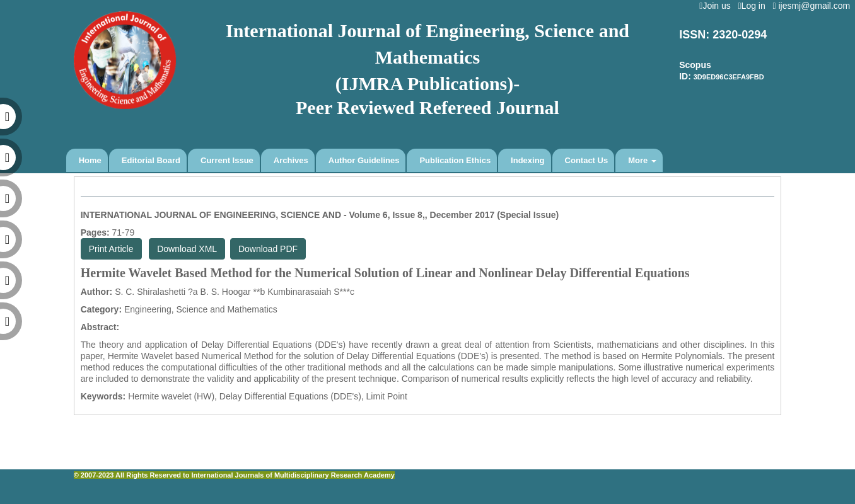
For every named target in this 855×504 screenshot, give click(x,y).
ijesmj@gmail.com (814, 6)
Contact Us (587, 160)
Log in (754, 6)
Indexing (527, 160)
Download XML (187, 249)
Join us (717, 6)
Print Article (111, 249)
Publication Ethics (455, 160)
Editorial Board (151, 160)
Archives (291, 160)
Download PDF (268, 249)
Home (90, 160)
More (642, 160)
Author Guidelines (364, 160)
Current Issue (227, 160)
